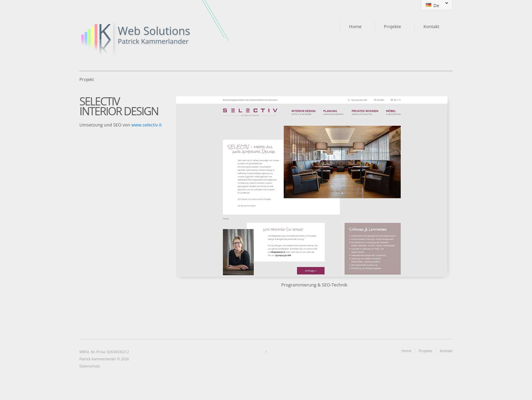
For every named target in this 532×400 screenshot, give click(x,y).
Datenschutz (90, 366)
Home (355, 26)
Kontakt (431, 26)
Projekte (393, 26)
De (435, 5)
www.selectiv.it (147, 125)
